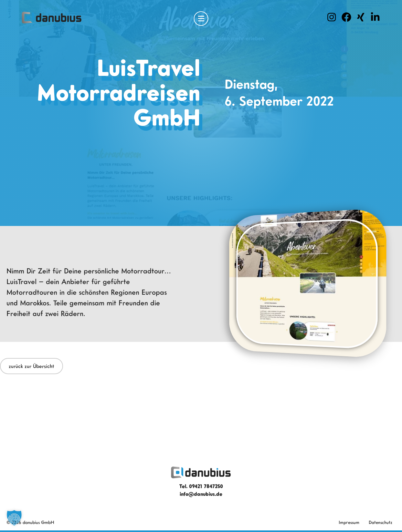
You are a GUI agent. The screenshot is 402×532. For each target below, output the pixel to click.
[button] (14, 518)
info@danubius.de (201, 494)
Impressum (349, 522)
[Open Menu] (201, 19)
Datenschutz (381, 522)
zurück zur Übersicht (32, 366)
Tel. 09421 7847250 (201, 486)
